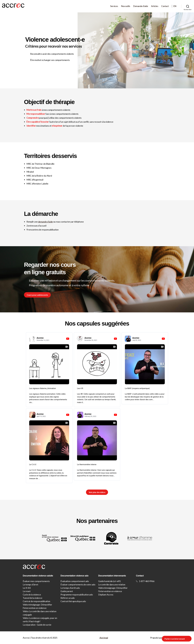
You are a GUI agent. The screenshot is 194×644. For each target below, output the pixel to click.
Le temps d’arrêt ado (70, 588)
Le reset (27, 591)
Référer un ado (68, 598)
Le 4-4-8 (27, 588)
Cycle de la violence (32, 595)
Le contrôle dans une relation (112, 584)
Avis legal (104, 638)
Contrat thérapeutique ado (73, 601)
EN (175, 6)
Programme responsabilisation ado (77, 595)
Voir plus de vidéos (97, 492)
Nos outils (126, 6)
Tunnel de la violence (32, 598)
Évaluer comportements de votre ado (78, 584)
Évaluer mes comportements (36, 581)
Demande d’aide (141, 6)
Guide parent (67, 591)
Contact (165, 6)
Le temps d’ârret (30, 584)
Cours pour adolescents (37, 295)
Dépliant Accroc (106, 595)
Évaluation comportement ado (75, 581)
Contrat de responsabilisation (36, 601)
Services (114, 6)
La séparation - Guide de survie (37, 625)
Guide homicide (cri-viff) (109, 581)
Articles (155, 6)
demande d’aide (45, 222)
